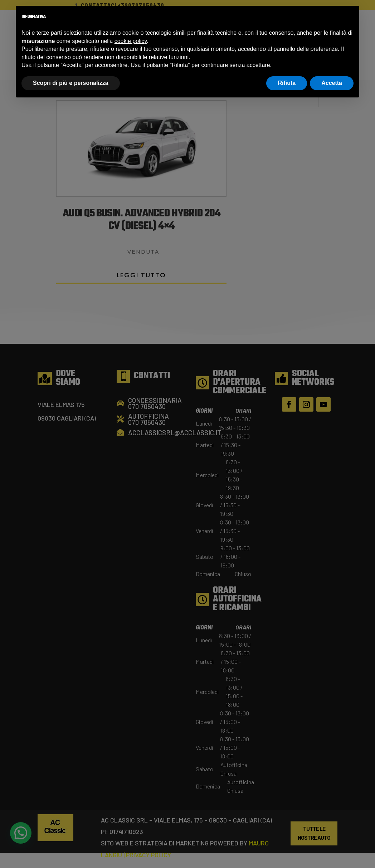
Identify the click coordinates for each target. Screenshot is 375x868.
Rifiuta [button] (287, 83)
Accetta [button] (332, 83)
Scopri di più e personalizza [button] (71, 83)
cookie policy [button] (131, 41)
